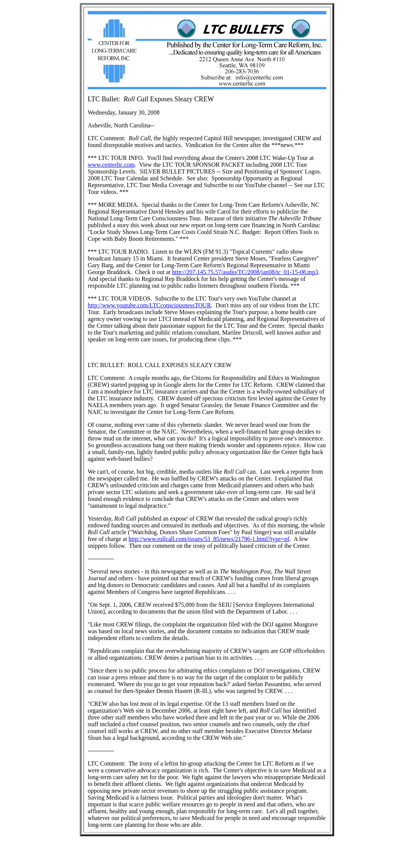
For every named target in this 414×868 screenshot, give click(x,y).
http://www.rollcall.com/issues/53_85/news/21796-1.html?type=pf (209, 539)
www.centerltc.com (111, 165)
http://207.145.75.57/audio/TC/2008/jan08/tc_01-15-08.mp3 (245, 272)
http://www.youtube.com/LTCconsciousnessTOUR (149, 305)
